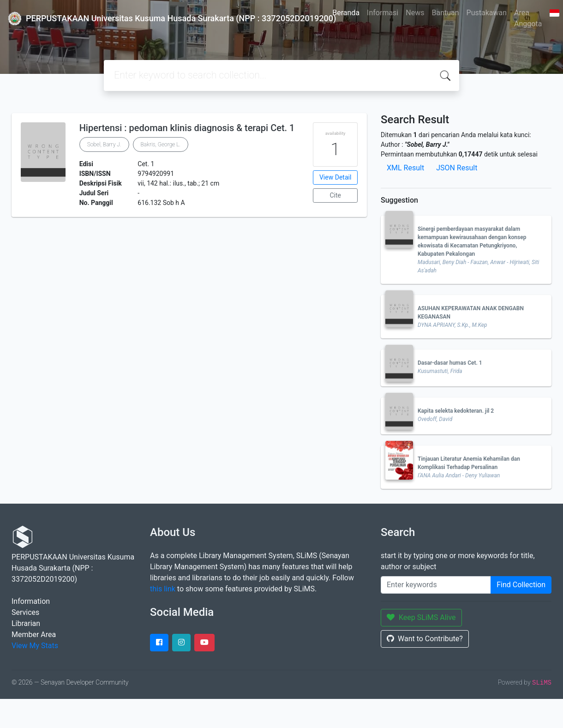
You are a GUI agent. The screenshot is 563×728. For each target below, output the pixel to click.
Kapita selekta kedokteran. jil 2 (456, 411)
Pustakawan (487, 13)
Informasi (383, 13)
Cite (335, 195)
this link (163, 589)
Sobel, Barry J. (104, 144)
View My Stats (35, 646)
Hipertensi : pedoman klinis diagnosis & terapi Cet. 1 (187, 128)
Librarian (26, 623)
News (415, 13)
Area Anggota (528, 18)
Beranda (346, 13)
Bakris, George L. (161, 144)
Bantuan (445, 13)
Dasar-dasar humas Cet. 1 (450, 363)
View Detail (335, 177)
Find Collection (521, 585)
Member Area (34, 635)
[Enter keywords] (436, 585)
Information (31, 601)
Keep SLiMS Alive (421, 617)
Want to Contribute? (425, 639)
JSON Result (457, 168)
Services (25, 612)
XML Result (405, 168)
